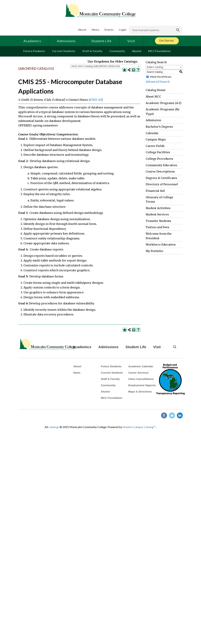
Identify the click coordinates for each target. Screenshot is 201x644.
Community (117, 51)
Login (123, 30)
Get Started (166, 40)
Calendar (152, 133)
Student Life (101, 41)
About (82, 30)
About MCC (153, 97)
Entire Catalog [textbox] (155, 67)
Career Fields (155, 146)
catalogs (54, 427)
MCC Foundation (159, 51)
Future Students (34, 51)
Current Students (64, 51)
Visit (131, 41)
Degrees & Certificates (161, 178)
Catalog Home (156, 90)
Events (109, 30)
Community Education (161, 165)
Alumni (137, 51)
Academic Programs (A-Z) (164, 103)
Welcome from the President (159, 236)
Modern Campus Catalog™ (139, 427)
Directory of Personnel (162, 184)
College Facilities (158, 152)
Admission (153, 120)
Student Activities (158, 208)
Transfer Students (158, 221)
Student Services (157, 214)
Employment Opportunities (146, 385)
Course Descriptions (160, 171)
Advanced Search (158, 82)
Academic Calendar (141, 366)
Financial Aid (155, 191)
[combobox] (105, 66)
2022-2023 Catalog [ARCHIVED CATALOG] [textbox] (95, 66)
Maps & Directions (140, 392)
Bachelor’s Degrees (159, 127)
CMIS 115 (96, 100)
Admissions (66, 41)
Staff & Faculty (92, 51)
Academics (32, 41)
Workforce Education (161, 244)
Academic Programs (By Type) (163, 112)
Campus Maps (156, 139)
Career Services (138, 373)
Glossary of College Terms (159, 199)
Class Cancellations (141, 379)
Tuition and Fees (157, 227)
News (96, 30)
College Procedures (159, 159)
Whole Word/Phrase (161, 77)
